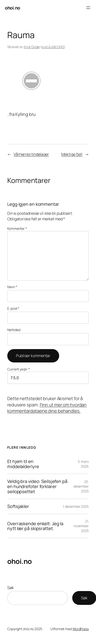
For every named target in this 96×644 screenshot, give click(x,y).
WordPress (81, 629)
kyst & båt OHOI (53, 47)
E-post (13, 308)
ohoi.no (12, 8)
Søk (11, 588)
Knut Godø (32, 47)
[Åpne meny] (88, 8)
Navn (12, 287)
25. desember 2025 (81, 486)
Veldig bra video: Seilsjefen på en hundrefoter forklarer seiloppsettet (37, 486)
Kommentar (17, 228)
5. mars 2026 (83, 464)
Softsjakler (18, 506)
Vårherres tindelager (31, 154)
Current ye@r (19, 369)
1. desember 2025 (76, 506)
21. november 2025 (81, 526)
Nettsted (14, 330)
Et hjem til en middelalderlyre (23, 464)
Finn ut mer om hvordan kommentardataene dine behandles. (47, 408)
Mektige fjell (72, 154)
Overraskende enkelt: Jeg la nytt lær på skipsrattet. (35, 526)
